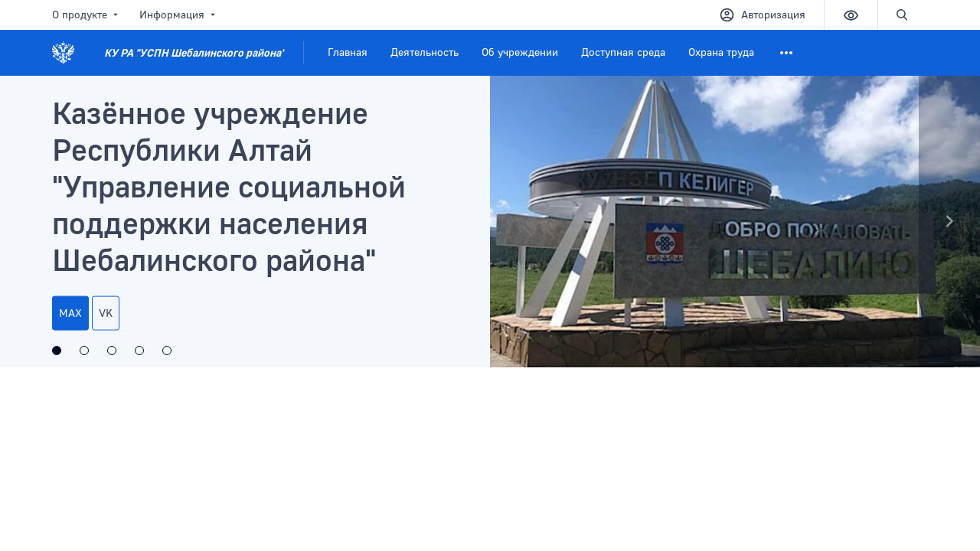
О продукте (87, 14)
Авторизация (762, 15)
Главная (348, 52)
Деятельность (425, 52)
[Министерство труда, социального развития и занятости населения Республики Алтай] (139, 350)
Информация (179, 14)
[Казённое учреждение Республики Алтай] (57, 350)
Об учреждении (520, 52)
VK (106, 313)
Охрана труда (721, 52)
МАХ (70, 313)
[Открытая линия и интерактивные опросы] (112, 350)
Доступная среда (623, 52)
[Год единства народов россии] (167, 350)
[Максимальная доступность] (84, 350)
